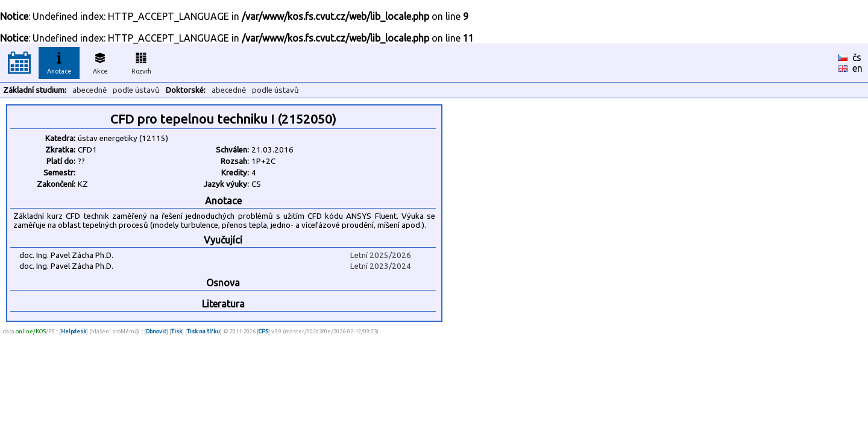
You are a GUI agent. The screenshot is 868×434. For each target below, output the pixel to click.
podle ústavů (136, 90)
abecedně (90, 90)
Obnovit (156, 331)
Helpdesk (74, 331)
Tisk (177, 331)
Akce (100, 61)
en (857, 68)
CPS (263, 331)
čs (857, 57)
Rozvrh (141, 61)
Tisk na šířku (203, 331)
